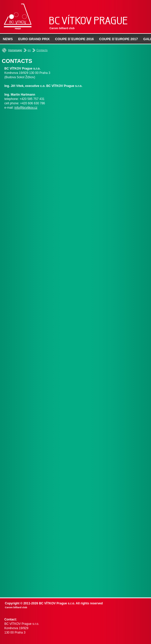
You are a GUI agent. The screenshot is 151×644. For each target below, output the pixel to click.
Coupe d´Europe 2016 (74, 39)
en (29, 50)
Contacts (42, 50)
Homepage (15, 50)
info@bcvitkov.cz (26, 108)
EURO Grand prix (34, 39)
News (8, 39)
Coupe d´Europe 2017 (119, 39)
